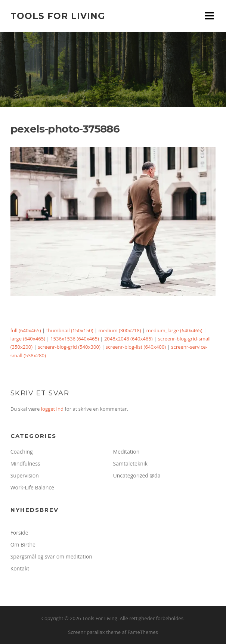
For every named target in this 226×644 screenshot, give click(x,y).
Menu (209, 16)
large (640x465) (28, 339)
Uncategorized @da (137, 475)
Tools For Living (58, 16)
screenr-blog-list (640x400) (136, 347)
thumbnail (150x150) (70, 330)
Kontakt (20, 568)
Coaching (22, 452)
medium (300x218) (120, 330)
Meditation (126, 452)
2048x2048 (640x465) (129, 339)
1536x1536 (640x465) (75, 339)
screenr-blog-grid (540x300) (69, 347)
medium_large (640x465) (174, 330)
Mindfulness (25, 463)
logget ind (52, 409)
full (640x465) (26, 330)
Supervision (25, 475)
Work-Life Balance (32, 487)
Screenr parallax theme (94, 632)
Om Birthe (23, 545)
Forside (19, 533)
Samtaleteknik (130, 463)
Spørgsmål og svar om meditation (51, 556)
